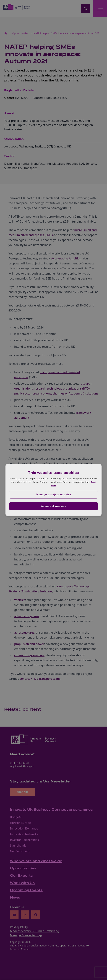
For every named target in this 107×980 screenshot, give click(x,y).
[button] (53, 495)
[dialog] (53, 490)
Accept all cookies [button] (53, 506)
